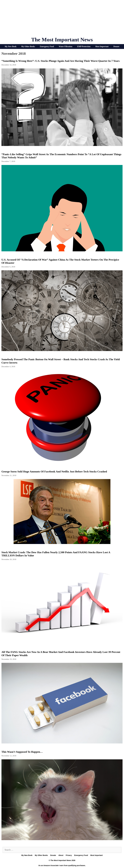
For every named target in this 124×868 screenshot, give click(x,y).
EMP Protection (84, 46)
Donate (116, 46)
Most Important (102, 46)
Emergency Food (47, 46)
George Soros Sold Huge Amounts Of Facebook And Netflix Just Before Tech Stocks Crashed (54, 471)
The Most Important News (62, 40)
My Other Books (28, 46)
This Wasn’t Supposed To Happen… (22, 752)
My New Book (11, 46)
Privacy (69, 855)
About (61, 855)
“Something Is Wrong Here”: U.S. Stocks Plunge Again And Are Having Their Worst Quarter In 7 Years (61, 61)
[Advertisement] (62, 19)
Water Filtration (66, 46)
